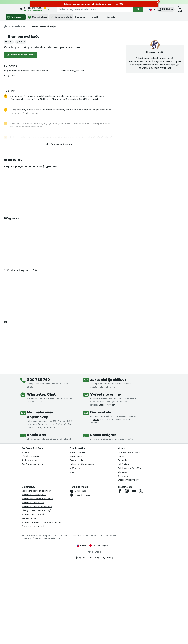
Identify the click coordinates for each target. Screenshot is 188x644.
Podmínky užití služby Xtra (34, 576)
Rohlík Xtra (27, 533)
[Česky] (152, 9)
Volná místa (123, 545)
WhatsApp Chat (41, 475)
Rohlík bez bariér (29, 541)
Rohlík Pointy (76, 537)
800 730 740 (38, 461)
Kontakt (122, 537)
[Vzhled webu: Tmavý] (108, 639)
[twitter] (141, 572)
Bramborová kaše (24, 118)
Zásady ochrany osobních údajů (36, 592)
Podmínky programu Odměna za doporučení (42, 603)
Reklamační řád (29, 599)
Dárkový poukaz (77, 541)
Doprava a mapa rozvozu (130, 533)
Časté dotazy (124, 557)
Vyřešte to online (106, 475)
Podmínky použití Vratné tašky (36, 595)
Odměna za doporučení (32, 545)
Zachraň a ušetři (61, 17)
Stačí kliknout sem (107, 486)
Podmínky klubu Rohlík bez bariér (37, 588)
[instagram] (127, 572)
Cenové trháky (38, 17)
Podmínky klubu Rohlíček (33, 584)
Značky (98, 17)
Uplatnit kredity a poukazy (82, 545)
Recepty (113, 17)
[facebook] (120, 572)
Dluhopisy (122, 553)
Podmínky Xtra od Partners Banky (37, 580)
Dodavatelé (101, 493)
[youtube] (134, 572)
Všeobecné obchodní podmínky (36, 572)
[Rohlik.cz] (5, 27)
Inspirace (82, 17)
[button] (166, 9)
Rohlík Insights (103, 516)
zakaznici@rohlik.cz (108, 461)
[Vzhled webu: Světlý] (94, 639)
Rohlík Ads (36, 516)
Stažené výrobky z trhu (129, 561)
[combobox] (98, 9)
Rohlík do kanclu (77, 533)
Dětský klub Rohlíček (31, 537)
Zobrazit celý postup (59, 225)
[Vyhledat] (138, 9)
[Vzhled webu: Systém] (80, 639)
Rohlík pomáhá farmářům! (130, 549)
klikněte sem (55, 619)
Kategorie (16, 17)
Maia (72, 553)
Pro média (123, 541)
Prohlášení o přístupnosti (33, 607)
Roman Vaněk (155, 134)
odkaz (96, 501)
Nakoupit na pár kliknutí (21, 136)
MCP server (75, 549)
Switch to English (99, 627)
